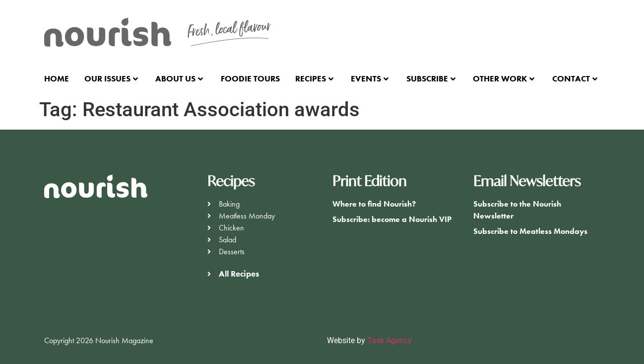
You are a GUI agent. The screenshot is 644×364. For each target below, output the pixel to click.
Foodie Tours (250, 78)
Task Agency (389, 340)
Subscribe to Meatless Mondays (530, 231)
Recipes (314, 78)
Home (57, 78)
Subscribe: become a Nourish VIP (392, 219)
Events (370, 78)
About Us (179, 78)
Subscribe (431, 78)
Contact (575, 78)
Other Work (504, 78)
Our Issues (111, 78)
